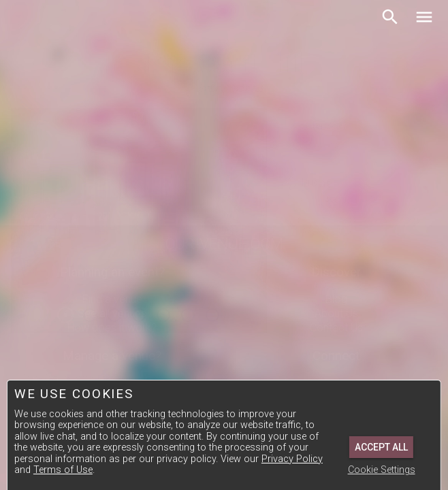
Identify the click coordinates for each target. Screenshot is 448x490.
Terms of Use (63, 470)
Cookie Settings (382, 470)
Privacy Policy (292, 459)
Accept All (381, 447)
